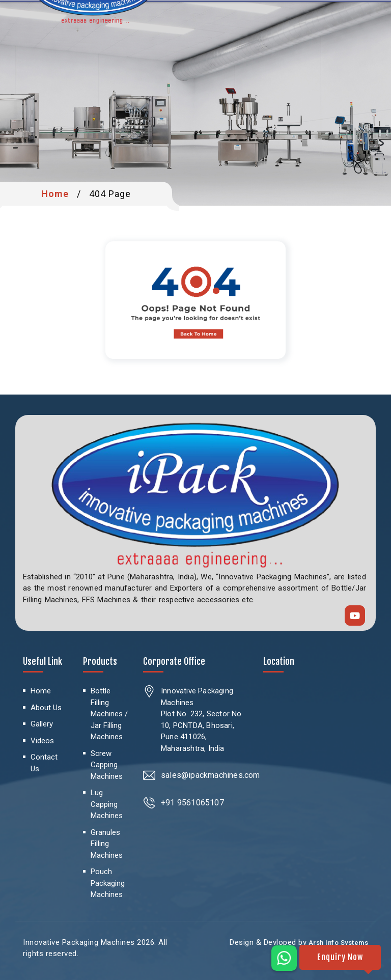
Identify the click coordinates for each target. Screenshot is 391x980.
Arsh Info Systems (337, 943)
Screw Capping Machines (107, 765)
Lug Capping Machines (107, 804)
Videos (42, 741)
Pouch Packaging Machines (108, 883)
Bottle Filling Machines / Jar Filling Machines (109, 714)
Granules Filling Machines (107, 844)
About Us (46, 708)
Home (55, 194)
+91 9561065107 (192, 803)
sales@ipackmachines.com (211, 775)
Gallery (42, 724)
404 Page (110, 194)
